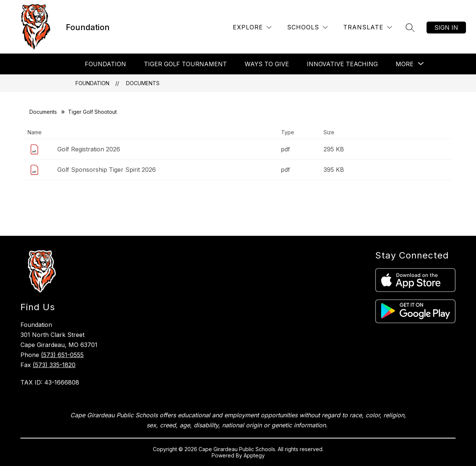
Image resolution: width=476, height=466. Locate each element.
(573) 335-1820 (54, 365)
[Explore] (252, 27)
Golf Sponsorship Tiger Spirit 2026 (107, 170)
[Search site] (410, 28)
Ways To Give (267, 64)
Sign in (446, 28)
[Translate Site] (368, 27)
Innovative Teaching (342, 64)
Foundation (105, 64)
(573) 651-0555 (62, 355)
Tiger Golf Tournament (185, 64)
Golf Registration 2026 (89, 149)
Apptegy (254, 455)
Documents (143, 83)
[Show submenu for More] (405, 64)
